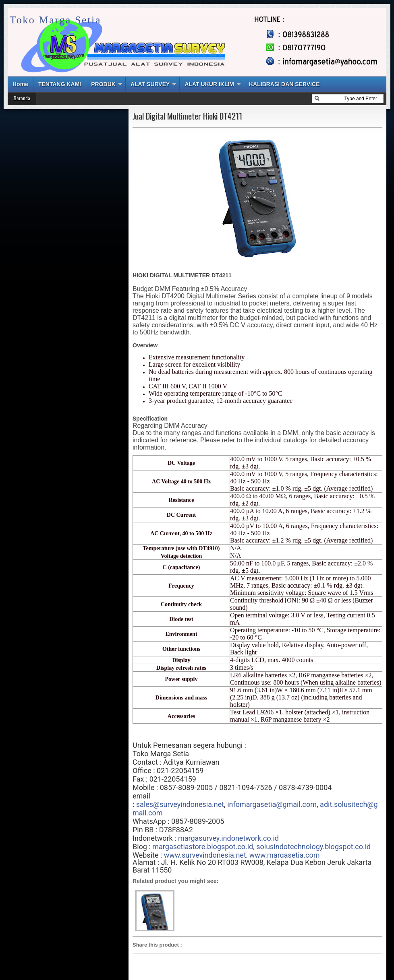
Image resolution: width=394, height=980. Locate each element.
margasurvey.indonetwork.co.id (228, 838)
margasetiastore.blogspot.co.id (203, 847)
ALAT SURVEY (150, 84)
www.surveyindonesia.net (205, 855)
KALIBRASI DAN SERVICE (284, 84)
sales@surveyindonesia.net (180, 804)
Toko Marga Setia (55, 20)
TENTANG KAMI (60, 84)
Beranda (22, 98)
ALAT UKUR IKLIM (209, 84)
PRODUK (103, 84)
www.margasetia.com (285, 855)
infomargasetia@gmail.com (272, 804)
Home (20, 84)
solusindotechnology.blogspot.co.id (313, 847)
